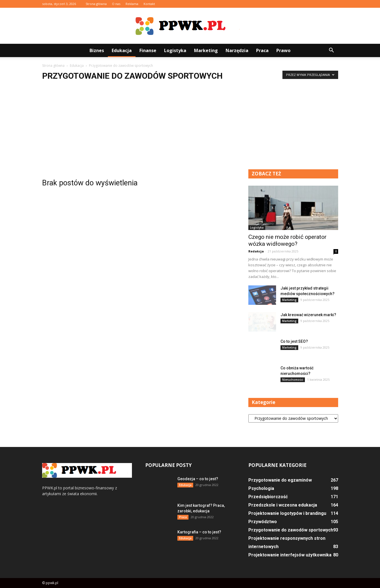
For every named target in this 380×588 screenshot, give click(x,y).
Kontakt (149, 4)
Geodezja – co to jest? (198, 479)
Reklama (132, 4)
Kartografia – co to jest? (199, 532)
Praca (262, 50)
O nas (116, 4)
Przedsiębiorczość (268, 497)
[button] (331, 50)
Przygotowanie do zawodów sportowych (291, 530)
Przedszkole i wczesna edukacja (283, 505)
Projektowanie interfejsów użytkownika (290, 555)
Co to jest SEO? (294, 341)
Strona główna (96, 4)
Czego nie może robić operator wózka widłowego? (287, 240)
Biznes (97, 50)
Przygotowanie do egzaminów (280, 480)
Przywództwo (263, 522)
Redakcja (256, 251)
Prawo (283, 50)
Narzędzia (237, 50)
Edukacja (122, 50)
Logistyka (175, 50)
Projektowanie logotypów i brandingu (287, 513)
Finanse (148, 50)
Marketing (206, 50)
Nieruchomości (293, 380)
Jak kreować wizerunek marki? (308, 315)
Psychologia (261, 488)
